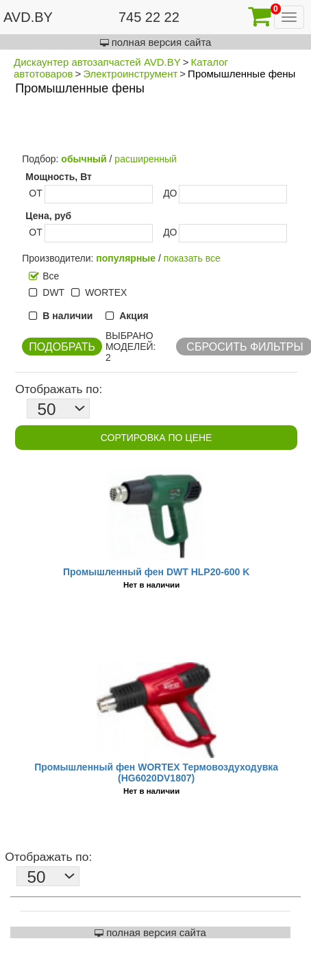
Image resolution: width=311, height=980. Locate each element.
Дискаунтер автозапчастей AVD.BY (97, 62)
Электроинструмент (130, 74)
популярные (126, 258)
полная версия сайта (156, 42)
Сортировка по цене (157, 438)
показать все (192, 258)
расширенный (146, 159)
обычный (84, 159)
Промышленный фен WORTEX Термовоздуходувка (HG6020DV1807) (156, 772)
